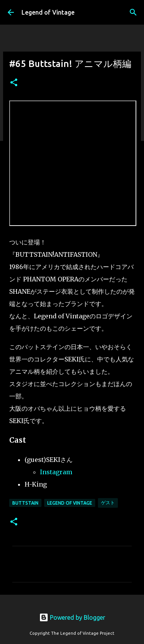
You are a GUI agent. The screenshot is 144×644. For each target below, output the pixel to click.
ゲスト (108, 503)
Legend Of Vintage (70, 503)
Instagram (56, 472)
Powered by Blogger (72, 617)
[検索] (133, 12)
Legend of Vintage (48, 12)
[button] (14, 83)
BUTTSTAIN (25, 503)
